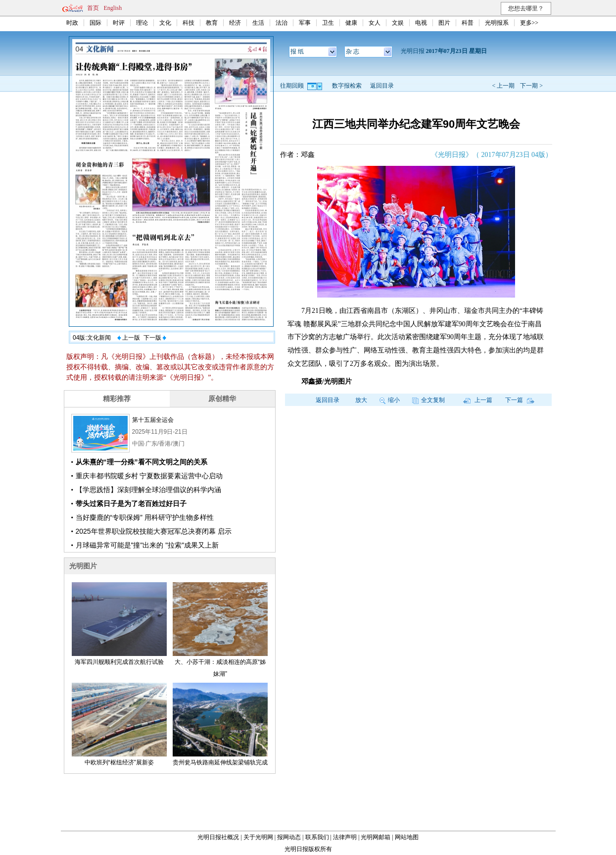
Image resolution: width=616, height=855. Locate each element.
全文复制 (428, 400)
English (113, 8)
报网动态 (289, 837)
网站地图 (407, 837)
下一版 (155, 338)
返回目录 (382, 86)
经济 (235, 23)
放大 (361, 400)
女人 (375, 23)
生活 (258, 23)
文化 (165, 23)
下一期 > (531, 86)
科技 (189, 23)
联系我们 (317, 837)
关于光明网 (258, 837)
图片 (444, 23)
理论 (142, 23)
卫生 (328, 23)
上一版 (129, 338)
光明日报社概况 (218, 837)
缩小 (390, 400)
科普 (468, 23)
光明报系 (497, 23)
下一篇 (520, 400)
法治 (282, 23)
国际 (95, 23)
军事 (305, 23)
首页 (93, 8)
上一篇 (478, 400)
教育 (212, 23)
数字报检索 (347, 86)
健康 (351, 23)
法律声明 (345, 837)
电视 (421, 23)
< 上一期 (503, 86)
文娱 (398, 23)
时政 (72, 23)
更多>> (529, 23)
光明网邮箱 (376, 837)
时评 (119, 23)
